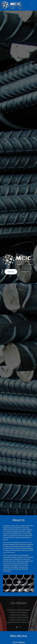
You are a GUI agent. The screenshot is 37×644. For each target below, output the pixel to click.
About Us (11, 272)
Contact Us (25, 272)
